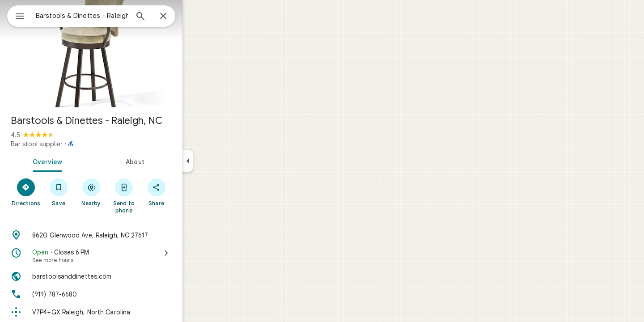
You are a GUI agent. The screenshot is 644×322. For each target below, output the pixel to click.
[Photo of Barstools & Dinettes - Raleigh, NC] (123, 54)
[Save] (91, 192)
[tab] (78, 161)
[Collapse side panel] (220, 161)
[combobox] (105, 16)
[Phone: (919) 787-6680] (123, 294)
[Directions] (58, 192)
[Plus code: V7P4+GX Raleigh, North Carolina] (123, 312)
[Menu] (16, 15)
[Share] (189, 192)
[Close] (195, 17)
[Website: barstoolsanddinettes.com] (123, 276)
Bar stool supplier (69, 144)
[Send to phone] (156, 195)
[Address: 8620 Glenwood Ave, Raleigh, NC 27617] (123, 235)
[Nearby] (124, 192)
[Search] (173, 17)
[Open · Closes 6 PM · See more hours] (123, 256)
